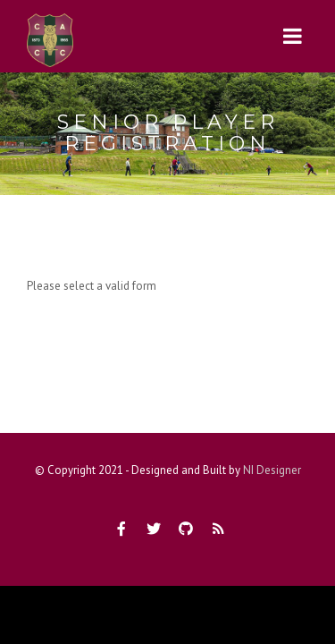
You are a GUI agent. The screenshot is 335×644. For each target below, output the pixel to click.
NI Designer (272, 470)
